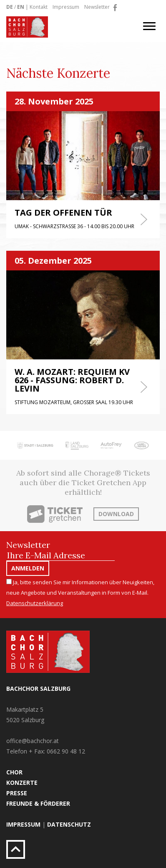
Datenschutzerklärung (35, 603)
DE (10, 7)
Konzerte (22, 783)
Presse (17, 793)
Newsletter (97, 7)
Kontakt (39, 7)
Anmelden (28, 568)
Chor (14, 772)
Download (116, 514)
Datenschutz (69, 824)
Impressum (66, 7)
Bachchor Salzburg (38, 689)
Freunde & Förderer (38, 803)
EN (21, 7)
